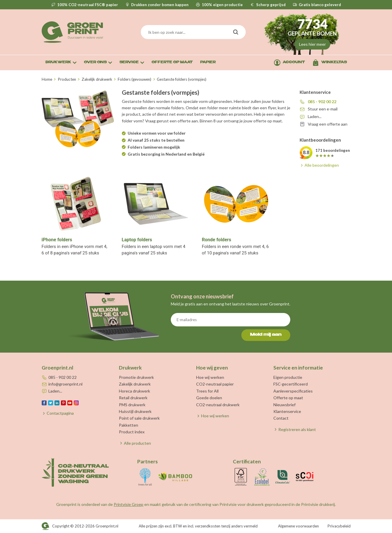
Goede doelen (209, 398)
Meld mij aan (266, 335)
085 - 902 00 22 (322, 102)
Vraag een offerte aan (328, 124)
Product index (132, 432)
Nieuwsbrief (284, 405)
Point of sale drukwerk (139, 418)
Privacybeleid (339, 526)
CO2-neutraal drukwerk (218, 405)
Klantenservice (287, 411)
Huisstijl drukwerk (135, 411)
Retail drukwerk (133, 398)
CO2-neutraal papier (215, 384)
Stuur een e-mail (323, 109)
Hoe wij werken (210, 377)
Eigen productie (288, 377)
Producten (67, 79)
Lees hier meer (312, 44)
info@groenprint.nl (65, 384)
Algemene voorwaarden (298, 526)
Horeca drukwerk (135, 391)
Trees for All (207, 391)
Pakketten (129, 425)
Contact (281, 418)
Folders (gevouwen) (135, 79)
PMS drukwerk (132, 405)
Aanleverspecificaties (293, 391)
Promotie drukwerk (136, 377)
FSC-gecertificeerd (291, 384)
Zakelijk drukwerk (97, 79)
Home (47, 79)
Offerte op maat (288, 398)
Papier (208, 63)
